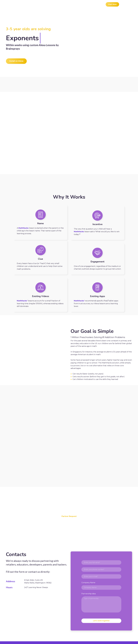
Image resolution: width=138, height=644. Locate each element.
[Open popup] (101, 45)
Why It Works (68, 626)
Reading (107, 626)
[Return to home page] (15, 4)
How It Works (52, 626)
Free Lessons (83, 626)
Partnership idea (89, 567)
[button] (112, 4)
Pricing (96, 626)
